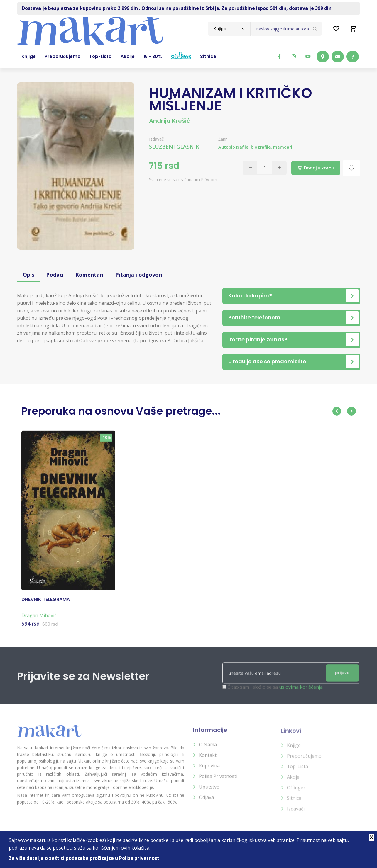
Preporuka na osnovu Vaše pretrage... (121, 411)
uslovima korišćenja (301, 692)
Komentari (89, 275)
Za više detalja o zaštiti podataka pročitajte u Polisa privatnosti (85, 858)
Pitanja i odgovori (139, 275)
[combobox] (229, 29)
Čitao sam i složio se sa (275, 692)
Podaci (55, 275)
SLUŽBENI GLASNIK (174, 147)
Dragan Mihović (39, 620)
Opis (29, 275)
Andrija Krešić (170, 121)
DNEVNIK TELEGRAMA (46, 604)
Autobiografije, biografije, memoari (255, 147)
